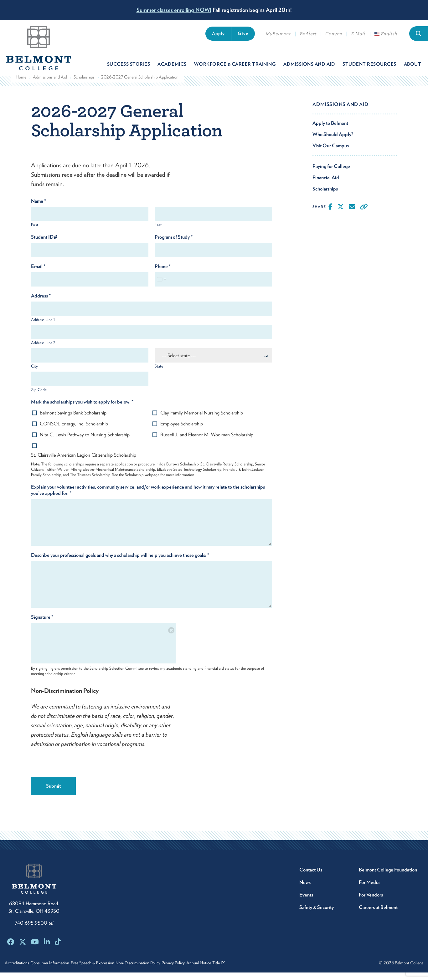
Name (39, 208)
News (305, 890)
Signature (42, 625)
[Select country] (161, 287)
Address (41, 303)
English (386, 34)
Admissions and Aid (50, 84)
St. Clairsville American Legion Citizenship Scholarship (84, 462)
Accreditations (17, 970)
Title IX (252, 970)
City (34, 374)
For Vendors (371, 902)
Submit (53, 793)
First (35, 232)
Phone (163, 274)
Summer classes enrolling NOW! (174, 10)
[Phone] (213, 287)
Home (21, 84)
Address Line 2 (43, 350)
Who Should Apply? (333, 142)
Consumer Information (55, 970)
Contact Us (311, 877)
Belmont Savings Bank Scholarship (73, 420)
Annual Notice (226, 970)
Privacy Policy (195, 970)
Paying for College (331, 174)
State (159, 374)
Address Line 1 (43, 327)
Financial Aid (326, 185)
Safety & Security (317, 915)
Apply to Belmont (330, 131)
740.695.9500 (34, 930)
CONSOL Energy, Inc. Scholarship (74, 431)
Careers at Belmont (378, 915)
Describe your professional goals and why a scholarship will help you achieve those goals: (120, 563)
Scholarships (84, 84)
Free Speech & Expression (103, 970)
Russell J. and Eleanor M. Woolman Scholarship (207, 442)
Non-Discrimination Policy (155, 970)
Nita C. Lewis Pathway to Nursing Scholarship (85, 442)
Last (158, 232)
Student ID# (44, 244)
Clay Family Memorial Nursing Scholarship (202, 420)
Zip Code (39, 397)
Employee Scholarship (182, 431)
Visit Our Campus (331, 153)
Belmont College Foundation (388, 877)
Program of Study (174, 244)
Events (306, 902)
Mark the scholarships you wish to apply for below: (82, 409)
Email (38, 274)
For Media (369, 890)
